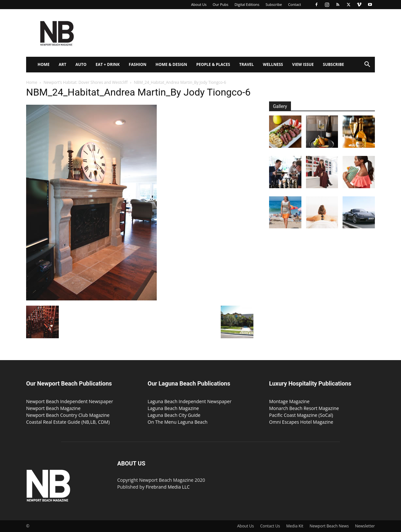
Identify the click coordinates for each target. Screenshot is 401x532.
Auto (81, 64)
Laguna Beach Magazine (173, 408)
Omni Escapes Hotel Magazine (301, 422)
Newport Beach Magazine (53, 408)
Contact (295, 4)
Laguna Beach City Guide (174, 415)
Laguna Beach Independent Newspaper (190, 401)
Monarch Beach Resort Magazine (304, 408)
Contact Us (270, 526)
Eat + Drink (108, 64)
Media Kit (295, 526)
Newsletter (365, 526)
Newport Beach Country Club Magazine (68, 415)
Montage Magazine (289, 401)
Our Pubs (220, 4)
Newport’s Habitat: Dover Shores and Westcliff (86, 82)
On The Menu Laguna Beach (177, 422)
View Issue (303, 64)
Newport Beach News (329, 526)
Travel (247, 64)
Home (44, 64)
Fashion (137, 64)
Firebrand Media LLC (168, 487)
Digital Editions (247, 4)
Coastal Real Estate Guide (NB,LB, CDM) (68, 422)
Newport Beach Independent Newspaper (70, 401)
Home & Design (171, 64)
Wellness (273, 64)
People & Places (213, 64)
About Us (199, 4)
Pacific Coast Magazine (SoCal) (301, 415)
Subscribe (274, 4)
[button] (367, 65)
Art (63, 64)
